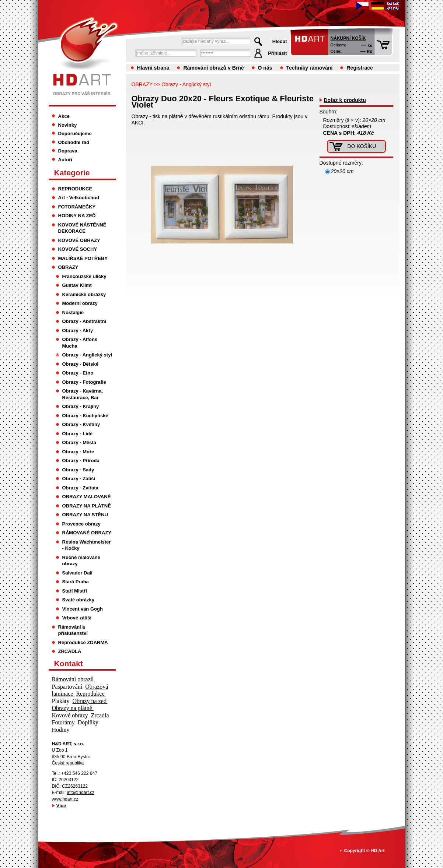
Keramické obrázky (84, 294)
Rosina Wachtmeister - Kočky (87, 545)
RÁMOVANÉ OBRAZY (87, 533)
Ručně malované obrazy (81, 561)
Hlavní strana (153, 68)
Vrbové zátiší (77, 618)
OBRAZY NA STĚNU (85, 515)
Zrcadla (100, 715)
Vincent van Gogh (83, 609)
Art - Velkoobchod (79, 198)
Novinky (68, 125)
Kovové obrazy (70, 715)
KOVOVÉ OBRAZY (79, 240)
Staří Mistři (75, 591)
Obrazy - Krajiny (81, 406)
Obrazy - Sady (78, 470)
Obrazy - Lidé (77, 434)
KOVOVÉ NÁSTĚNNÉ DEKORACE (82, 228)
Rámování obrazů (74, 679)
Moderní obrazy (80, 303)
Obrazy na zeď (90, 701)
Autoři (65, 160)
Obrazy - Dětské (80, 364)
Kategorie (72, 173)
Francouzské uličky (84, 276)
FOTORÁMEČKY (77, 207)
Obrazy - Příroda (81, 461)
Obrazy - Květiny (81, 424)
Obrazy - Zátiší (79, 479)
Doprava (68, 151)
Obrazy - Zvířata (80, 488)
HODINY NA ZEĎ (77, 216)
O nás (265, 68)
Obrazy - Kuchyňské (85, 416)
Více (61, 806)
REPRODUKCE (75, 189)
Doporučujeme (75, 133)
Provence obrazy (81, 524)
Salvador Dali (77, 573)
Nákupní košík (348, 38)
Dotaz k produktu (345, 100)
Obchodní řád (74, 142)
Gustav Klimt (77, 285)
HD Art (378, 851)
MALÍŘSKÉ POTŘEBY (83, 258)
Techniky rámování (310, 68)
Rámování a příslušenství (73, 630)
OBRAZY (142, 84)
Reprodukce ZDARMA (83, 642)
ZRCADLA (70, 651)
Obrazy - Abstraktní (84, 321)
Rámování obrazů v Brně (213, 68)
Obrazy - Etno (78, 373)
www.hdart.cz (65, 799)
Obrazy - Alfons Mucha (80, 343)
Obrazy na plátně (73, 708)
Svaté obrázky (79, 600)
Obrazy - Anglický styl (186, 84)
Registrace (360, 68)
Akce (64, 116)
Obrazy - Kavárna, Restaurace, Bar (83, 394)
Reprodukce (91, 694)
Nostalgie (73, 312)
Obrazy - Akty (78, 331)
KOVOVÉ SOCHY (78, 249)
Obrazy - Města (79, 442)
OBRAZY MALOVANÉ (87, 497)
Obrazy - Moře (78, 452)
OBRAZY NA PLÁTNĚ (87, 506)
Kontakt (69, 663)
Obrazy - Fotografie (84, 382)
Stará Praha (76, 582)
